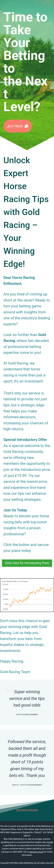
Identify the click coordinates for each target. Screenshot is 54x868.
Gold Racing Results (27, 810)
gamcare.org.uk (36, 852)
